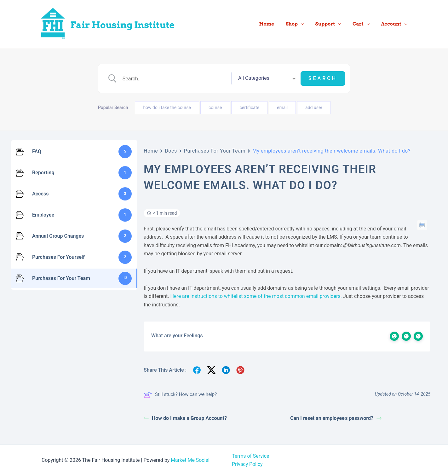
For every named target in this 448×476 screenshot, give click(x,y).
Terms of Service (251, 456)
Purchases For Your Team (215, 151)
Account (395, 24)
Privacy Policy (247, 464)
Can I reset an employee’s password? (336, 418)
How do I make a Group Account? (185, 418)
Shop (302, 24)
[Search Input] (183, 78)
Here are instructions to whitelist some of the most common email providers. (256, 296)
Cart (364, 24)
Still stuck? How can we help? (180, 395)
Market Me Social (190, 460)
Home (276, 24)
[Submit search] (323, 78)
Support (333, 24)
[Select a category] (274, 78)
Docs (171, 151)
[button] (308, 24)
